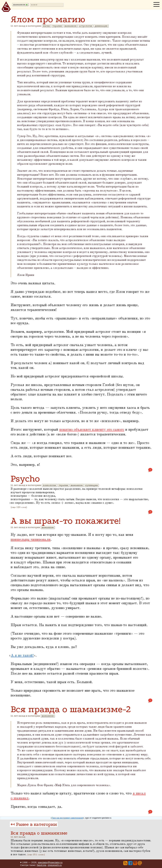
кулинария (92, 485)
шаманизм (70, 26)
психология (49, 485)
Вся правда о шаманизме (39, 833)
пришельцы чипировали (31, 540)
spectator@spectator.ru (50, 862)
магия (46, 26)
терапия (57, 26)
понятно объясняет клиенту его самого (92, 430)
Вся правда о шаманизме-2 (71, 709)
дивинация (101, 26)
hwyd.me (42, 865)
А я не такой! (22, 656)
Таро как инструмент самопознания (67, 818)
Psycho (25, 479)
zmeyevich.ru (55, 865)
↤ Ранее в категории (34, 824)
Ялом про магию (48, 19)
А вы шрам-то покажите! (66, 521)
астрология (86, 26)
